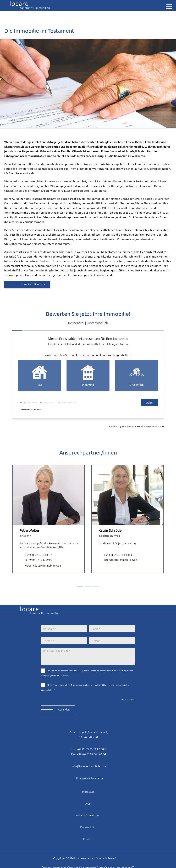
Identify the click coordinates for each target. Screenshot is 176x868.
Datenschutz (88, 827)
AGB (88, 804)
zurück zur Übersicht (33, 284)
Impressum (88, 792)
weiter (150, 403)
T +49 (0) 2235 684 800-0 (115, 555)
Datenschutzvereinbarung (83, 685)
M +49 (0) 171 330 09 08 (36, 560)
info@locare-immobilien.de (118, 560)
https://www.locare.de (89, 778)
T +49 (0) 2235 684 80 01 (36, 555)
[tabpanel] (48, 519)
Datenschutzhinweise (31, 410)
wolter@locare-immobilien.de (40, 566)
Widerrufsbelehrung (88, 815)
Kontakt (88, 839)
